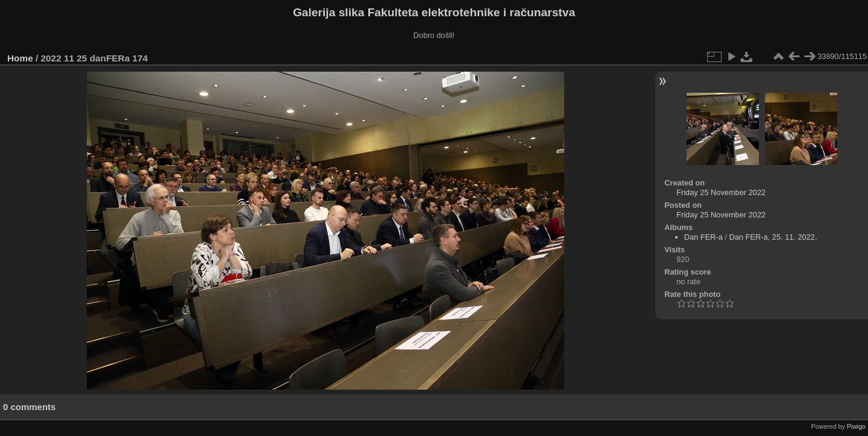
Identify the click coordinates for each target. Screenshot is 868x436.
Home (20, 58)
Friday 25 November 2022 (721, 192)
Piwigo (856, 426)
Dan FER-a (703, 237)
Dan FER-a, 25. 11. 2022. (773, 237)
